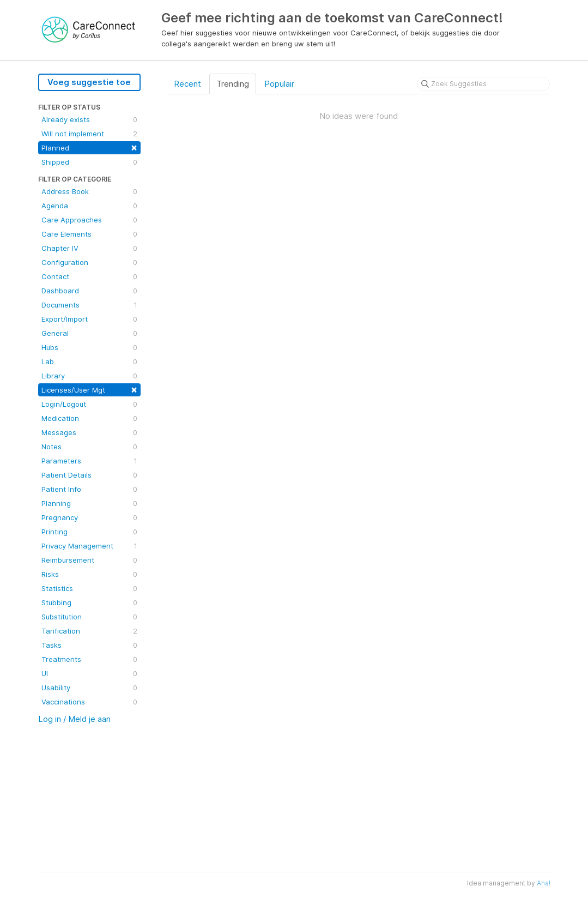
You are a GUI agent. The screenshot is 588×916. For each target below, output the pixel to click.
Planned (89, 147)
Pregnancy (89, 517)
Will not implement (89, 134)
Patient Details (89, 475)
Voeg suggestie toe (89, 82)
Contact (89, 276)
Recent (187, 84)
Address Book (89, 191)
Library (89, 376)
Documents (89, 305)
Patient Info (89, 489)
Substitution (89, 617)
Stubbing (89, 602)
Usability (89, 688)
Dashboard (89, 291)
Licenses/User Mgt (89, 389)
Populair (279, 84)
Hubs (89, 347)
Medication (89, 418)
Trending (233, 84)
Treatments (89, 659)
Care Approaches (89, 220)
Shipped (89, 162)
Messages (89, 432)
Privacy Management (89, 546)
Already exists (89, 119)
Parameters (89, 461)
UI (89, 673)
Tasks (89, 645)
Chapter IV (89, 248)
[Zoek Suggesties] (483, 84)
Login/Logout (89, 404)
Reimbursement (89, 560)
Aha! (544, 883)
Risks (89, 574)
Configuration (89, 262)
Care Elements (89, 234)
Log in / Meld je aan (74, 719)
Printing (89, 532)
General (89, 333)
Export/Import (89, 319)
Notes (89, 447)
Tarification (89, 631)
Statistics (89, 588)
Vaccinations (89, 702)
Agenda (89, 206)
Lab (89, 361)
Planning (89, 503)
